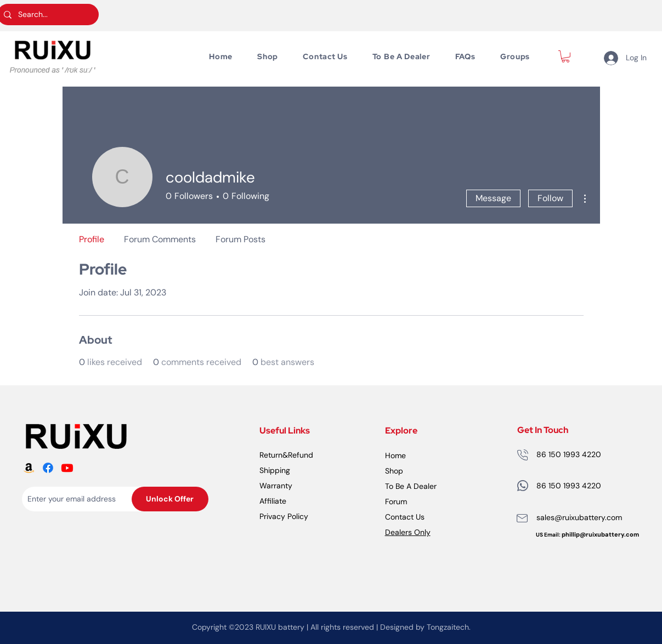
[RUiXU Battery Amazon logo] (29, 468)
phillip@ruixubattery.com (600, 534)
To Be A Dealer (411, 486)
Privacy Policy (284, 516)
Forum (396, 501)
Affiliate (273, 501)
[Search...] (47, 15)
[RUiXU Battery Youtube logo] (67, 468)
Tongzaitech (448, 627)
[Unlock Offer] (170, 499)
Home (395, 455)
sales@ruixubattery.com (579, 517)
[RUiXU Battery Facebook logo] (48, 468)
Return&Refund (286, 455)
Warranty (276, 486)
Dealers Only (408, 532)
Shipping (275, 470)
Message (493, 198)
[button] (565, 56)
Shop (394, 471)
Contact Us (405, 517)
